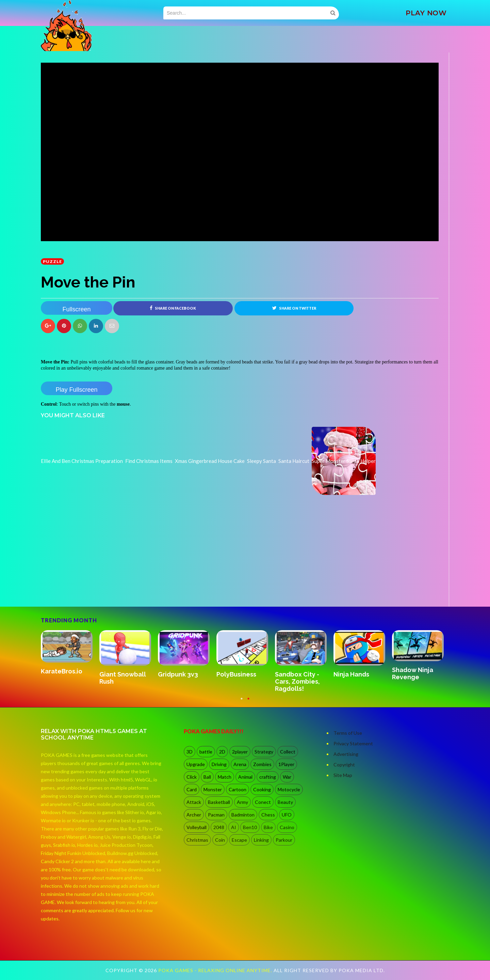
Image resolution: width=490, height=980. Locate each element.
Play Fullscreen (76, 390)
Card (192, 789)
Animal (245, 777)
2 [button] (248, 702)
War (287, 777)
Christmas (197, 840)
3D (190, 752)
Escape (239, 840)
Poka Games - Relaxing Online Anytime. (216, 970)
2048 (219, 827)
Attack (194, 802)
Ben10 (250, 827)
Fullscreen (76, 309)
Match (225, 777)
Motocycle (289, 789)
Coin (220, 840)
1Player (286, 764)
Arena (240, 764)
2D (222, 752)
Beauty (285, 802)
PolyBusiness (236, 674)
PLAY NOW (426, 13)
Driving (219, 764)
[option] (70, 653)
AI (234, 827)
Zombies (262, 764)
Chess (268, 815)
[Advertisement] (92, 588)
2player (240, 752)
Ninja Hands (351, 674)
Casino (287, 827)
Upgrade (196, 764)
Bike (268, 827)
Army (242, 802)
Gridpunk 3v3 (178, 674)
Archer (194, 815)
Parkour (284, 840)
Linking (261, 840)
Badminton (243, 815)
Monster (213, 789)
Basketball (219, 802)
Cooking (262, 789)
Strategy (264, 752)
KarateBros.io (62, 671)
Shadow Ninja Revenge (413, 673)
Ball (207, 777)
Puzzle (52, 261)
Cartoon (238, 789)
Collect (288, 752)
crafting (268, 777)
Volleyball (197, 827)
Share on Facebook (173, 308)
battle (206, 752)
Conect (263, 802)
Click (192, 777)
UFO (287, 815)
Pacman (216, 815)
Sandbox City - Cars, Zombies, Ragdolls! (297, 681)
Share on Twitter (294, 308)
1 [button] (242, 702)
